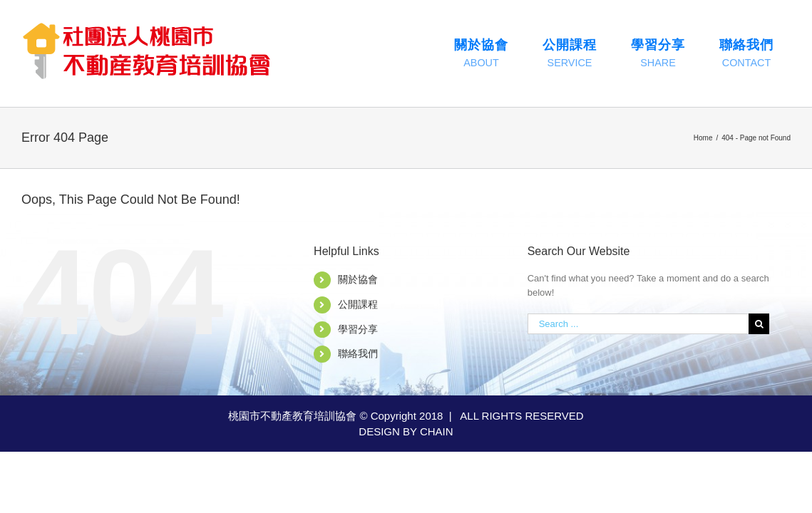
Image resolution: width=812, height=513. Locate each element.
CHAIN (437, 431)
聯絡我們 (358, 353)
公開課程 (358, 304)
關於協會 (358, 279)
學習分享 (358, 329)
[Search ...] (638, 324)
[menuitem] (481, 53)
